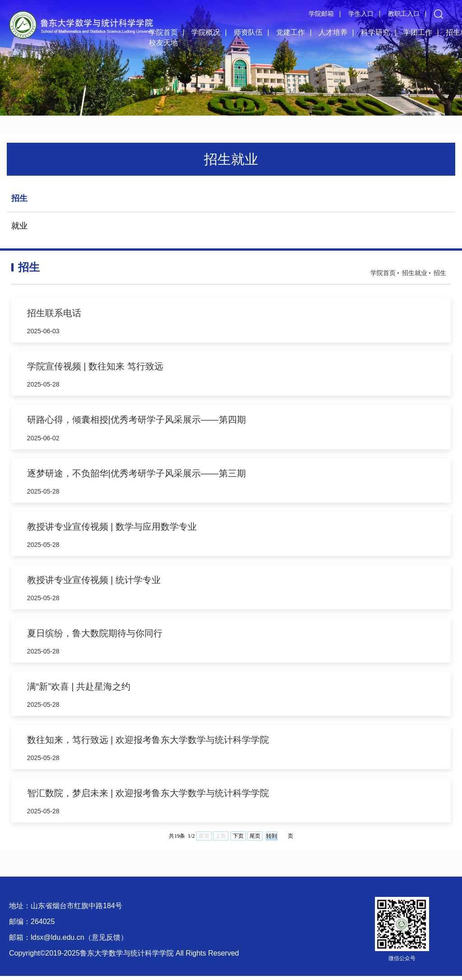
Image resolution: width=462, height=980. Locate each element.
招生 (19, 198)
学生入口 (361, 14)
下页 (238, 840)
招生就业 (415, 273)
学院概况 (206, 32)
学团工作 (418, 32)
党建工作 (291, 32)
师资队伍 (248, 32)
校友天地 (163, 43)
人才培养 (333, 32)
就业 (19, 226)
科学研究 (375, 32)
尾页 (255, 840)
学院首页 (163, 32)
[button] (439, 14)
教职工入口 (404, 14)
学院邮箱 (321, 14)
